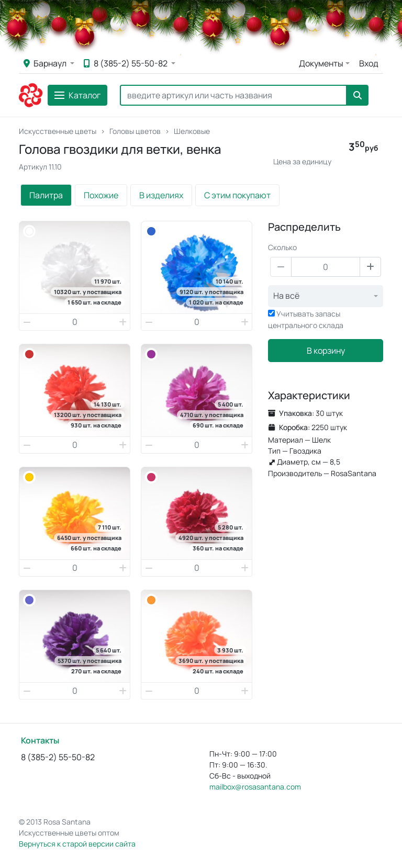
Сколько (282, 247)
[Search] (233, 95)
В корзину (326, 351)
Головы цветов (135, 131)
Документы (321, 63)
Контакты (40, 740)
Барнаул (46, 63)
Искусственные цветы (58, 131)
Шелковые (192, 131)
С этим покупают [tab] (237, 195)
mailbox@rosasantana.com (255, 787)
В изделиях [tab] (161, 195)
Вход (369, 63)
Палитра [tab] (46, 195)
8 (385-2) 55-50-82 (126, 63)
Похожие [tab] (101, 195)
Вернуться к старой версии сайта (77, 844)
